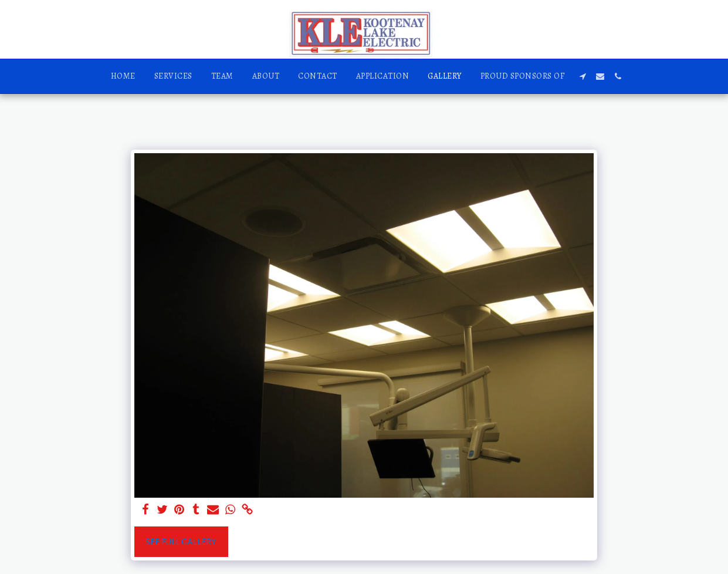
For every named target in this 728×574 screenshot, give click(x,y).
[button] (583, 76)
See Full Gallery (181, 542)
